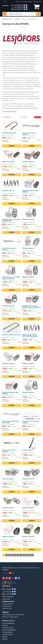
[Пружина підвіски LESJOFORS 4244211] (32, 529)
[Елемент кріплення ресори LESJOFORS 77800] (12, 327)
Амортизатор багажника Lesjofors (31, 422)
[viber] (7, 578)
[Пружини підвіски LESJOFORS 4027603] (32, 472)
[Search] (38, 14)
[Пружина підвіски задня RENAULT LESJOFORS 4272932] (32, 183)
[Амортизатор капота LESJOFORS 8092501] (32, 126)
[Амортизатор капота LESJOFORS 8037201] (12, 241)
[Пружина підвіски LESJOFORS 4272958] (12, 356)
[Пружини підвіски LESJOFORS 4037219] (12, 299)
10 (30, 555)
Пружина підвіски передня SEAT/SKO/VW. (11, 220)
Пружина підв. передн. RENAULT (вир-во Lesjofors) (32, 306)
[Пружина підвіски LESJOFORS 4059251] (12, 154)
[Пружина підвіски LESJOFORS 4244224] (12, 529)
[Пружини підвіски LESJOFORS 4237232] (12, 183)
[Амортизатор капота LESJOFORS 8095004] (12, 443)
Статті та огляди (8, 634)
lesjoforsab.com (11, 111)
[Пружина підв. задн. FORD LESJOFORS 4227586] (12, 270)
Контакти (36, 1)
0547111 (18, 5)
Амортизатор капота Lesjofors (29, 134)
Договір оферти (7, 632)
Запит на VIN (6, 599)
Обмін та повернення (9, 630)
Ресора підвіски (28, 450)
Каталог (5, 637)
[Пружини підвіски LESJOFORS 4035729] (12, 500)
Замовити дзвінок (8, 596)
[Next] (32, 555)
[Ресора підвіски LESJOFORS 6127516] (32, 443)
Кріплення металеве (9, 133)
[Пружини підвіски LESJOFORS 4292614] (32, 385)
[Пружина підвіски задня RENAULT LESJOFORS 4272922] (12, 385)
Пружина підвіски (8, 162)
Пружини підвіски (28, 162)
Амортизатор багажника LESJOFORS (11, 422)
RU (5, 1)
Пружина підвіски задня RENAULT (30, 191)
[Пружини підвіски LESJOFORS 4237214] (32, 500)
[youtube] (4, 578)
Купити (12, 146)
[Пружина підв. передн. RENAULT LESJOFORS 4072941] (32, 299)
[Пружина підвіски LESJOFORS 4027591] (32, 241)
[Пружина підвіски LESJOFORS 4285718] (32, 212)
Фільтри (37, 117)
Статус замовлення (8, 623)
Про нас (18, 1)
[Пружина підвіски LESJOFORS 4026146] (12, 472)
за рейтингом (7, 117)
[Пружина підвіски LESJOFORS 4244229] (32, 270)
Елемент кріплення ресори (11, 335)
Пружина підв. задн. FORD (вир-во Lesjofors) (11, 278)
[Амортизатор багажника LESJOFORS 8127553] (12, 414)
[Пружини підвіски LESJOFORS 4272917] (32, 356)
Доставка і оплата (27, 1)
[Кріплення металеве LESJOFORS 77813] (12, 126)
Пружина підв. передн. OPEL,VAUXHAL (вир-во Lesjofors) (30, 335)
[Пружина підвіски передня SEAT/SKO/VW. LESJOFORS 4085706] (12, 212)
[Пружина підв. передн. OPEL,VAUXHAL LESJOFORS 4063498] (32, 327)
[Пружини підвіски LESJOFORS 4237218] (32, 154)
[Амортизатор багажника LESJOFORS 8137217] (32, 414)
